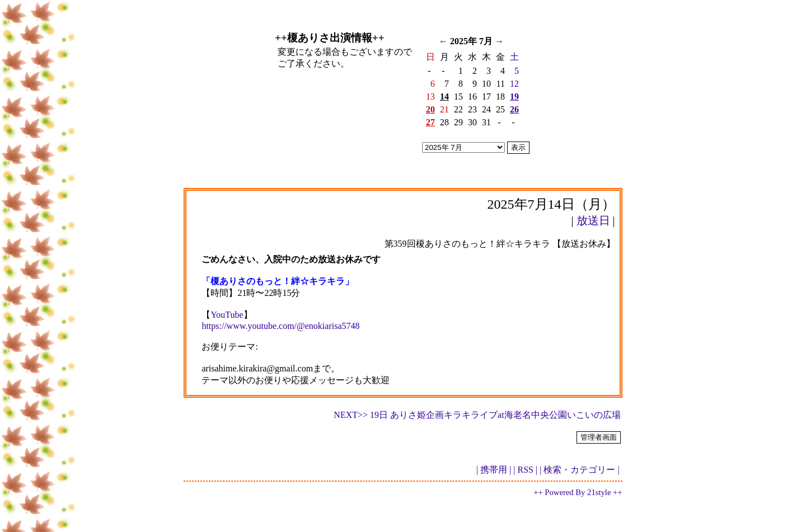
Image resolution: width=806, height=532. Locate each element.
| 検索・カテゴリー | (579, 470)
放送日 (593, 220)
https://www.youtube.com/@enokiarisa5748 (280, 326)
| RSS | (525, 470)
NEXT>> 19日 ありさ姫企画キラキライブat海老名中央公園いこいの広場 (477, 415)
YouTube (227, 315)
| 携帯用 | (494, 470)
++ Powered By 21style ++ (578, 492)
